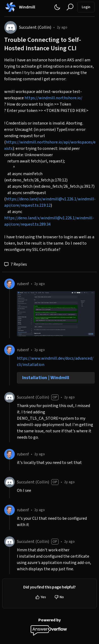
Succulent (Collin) (35, 27)
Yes (41, 597)
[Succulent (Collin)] (11, 27)
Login (86, 7)
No (59, 597)
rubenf (23, 284)
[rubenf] (10, 284)
